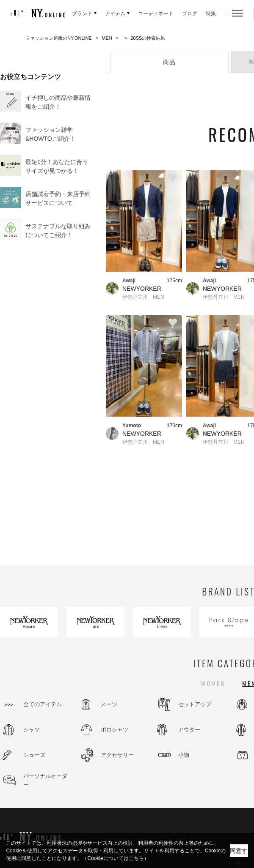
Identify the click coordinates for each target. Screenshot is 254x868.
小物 (184, 755)
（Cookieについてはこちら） (115, 858)
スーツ (109, 704)
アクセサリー (117, 755)
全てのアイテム (43, 704)
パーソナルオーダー (45, 780)
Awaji (129, 281)
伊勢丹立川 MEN (143, 297)
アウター (189, 730)
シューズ (34, 755)
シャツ (32, 730)
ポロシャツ (115, 730)
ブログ (190, 14)
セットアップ (195, 704)
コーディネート (156, 14)
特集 (211, 14)
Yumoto (132, 426)
